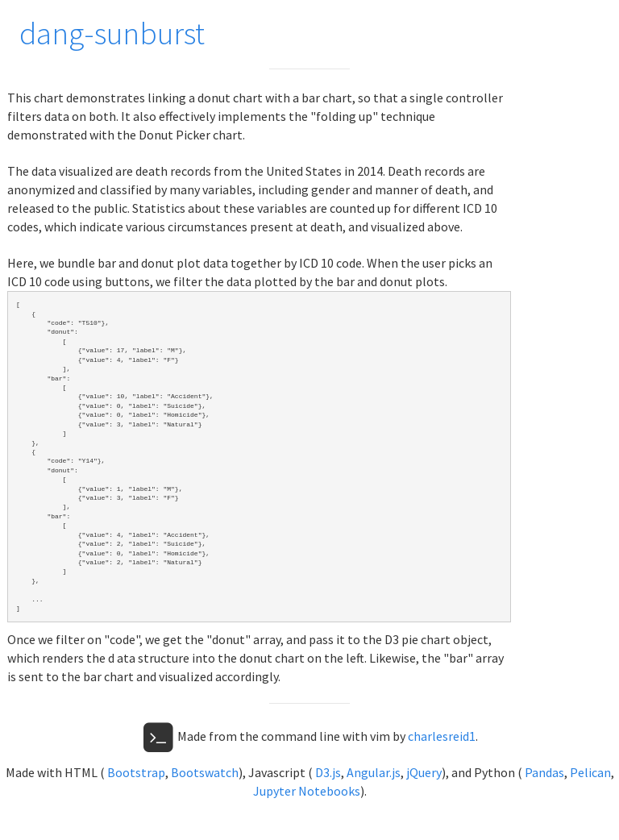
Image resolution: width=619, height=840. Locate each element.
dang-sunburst (112, 33)
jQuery (424, 772)
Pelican (590, 772)
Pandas (544, 772)
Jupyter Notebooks (307, 791)
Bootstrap (136, 772)
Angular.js (374, 772)
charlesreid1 (442, 736)
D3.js (328, 772)
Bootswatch (205, 772)
